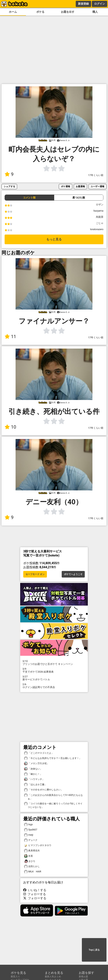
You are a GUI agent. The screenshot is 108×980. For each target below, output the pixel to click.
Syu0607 (31, 830)
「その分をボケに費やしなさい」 (43, 790)
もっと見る (54, 239)
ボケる (40, 12)
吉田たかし (32, 866)
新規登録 (83, 4)
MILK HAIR (33, 872)
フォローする (35, 894)
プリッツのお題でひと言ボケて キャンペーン (54, 663)
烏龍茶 (100, 217)
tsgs (28, 825)
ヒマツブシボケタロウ (38, 845)
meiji (29, 835)
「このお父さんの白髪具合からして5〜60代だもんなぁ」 (53, 797)
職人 (95, 12)
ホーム (13, 12)
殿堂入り (15, 977)
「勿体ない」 (33, 769)
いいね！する (35, 890)
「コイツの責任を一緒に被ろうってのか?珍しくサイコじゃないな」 (53, 805)
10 (10, 427)
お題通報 (80, 186)
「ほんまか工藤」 (35, 785)
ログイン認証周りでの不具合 (54, 686)
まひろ (30, 861)
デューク (31, 840)
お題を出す (68, 12)
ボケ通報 (66, 186)
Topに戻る (94, 950)
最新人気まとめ (53, 977)
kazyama (98, 211)
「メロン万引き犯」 (37, 763)
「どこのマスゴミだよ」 (39, 753)
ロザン (100, 205)
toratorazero (97, 229)
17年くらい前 (96, 175)
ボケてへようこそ (73, 574)
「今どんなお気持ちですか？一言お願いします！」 (53, 758)
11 (10, 337)
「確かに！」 (33, 774)
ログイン (100, 4)
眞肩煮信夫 (32, 851)
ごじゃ (100, 223)
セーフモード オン (35, 574)
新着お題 (83, 977)
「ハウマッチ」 (34, 779)
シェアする (9, 186)
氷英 (28, 856)
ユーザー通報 (97, 186)
